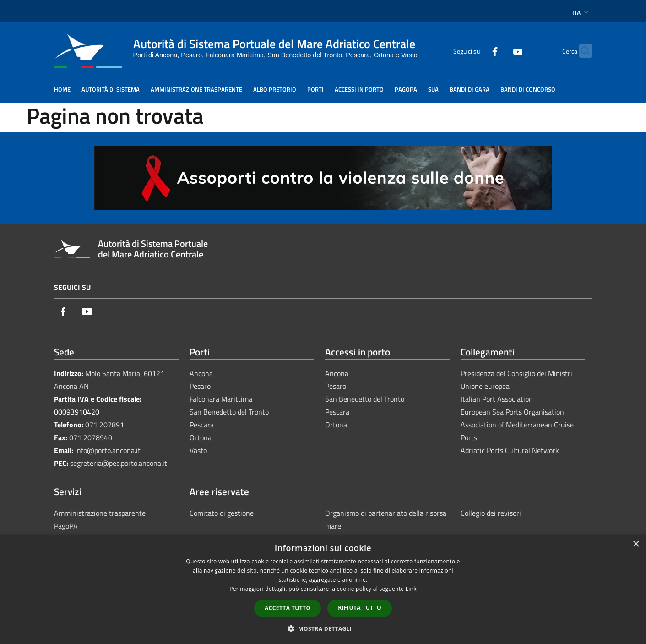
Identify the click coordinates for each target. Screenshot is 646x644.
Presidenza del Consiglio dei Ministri (516, 373)
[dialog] (323, 589)
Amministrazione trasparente (100, 513)
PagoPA (66, 526)
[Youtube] (500, 51)
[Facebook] (477, 51)
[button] (323, 628)
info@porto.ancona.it (108, 450)
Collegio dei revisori (491, 513)
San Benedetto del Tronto (229, 412)
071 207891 (105, 425)
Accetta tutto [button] (288, 608)
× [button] (636, 544)
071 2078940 (91, 437)
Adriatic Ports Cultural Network (510, 450)
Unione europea (485, 386)
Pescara (202, 425)
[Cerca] (581, 51)
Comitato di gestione (222, 513)
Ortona (201, 437)
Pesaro (200, 386)
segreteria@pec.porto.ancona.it (119, 463)
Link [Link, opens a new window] (411, 589)
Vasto (198, 450)
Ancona (201, 373)
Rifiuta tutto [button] (360, 608)
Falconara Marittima (221, 399)
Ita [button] (581, 13)
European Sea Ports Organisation (512, 412)
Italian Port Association (497, 399)
